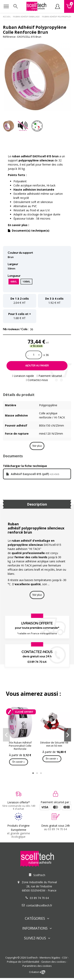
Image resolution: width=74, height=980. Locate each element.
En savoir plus (19, 225)
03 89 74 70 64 (37, 662)
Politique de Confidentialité (23, 962)
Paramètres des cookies (37, 966)
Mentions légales (50, 958)
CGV (65, 958)
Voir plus (37, 446)
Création (37, 972)
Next (68, 735)
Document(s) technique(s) (29, 231)
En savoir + (19, 762)
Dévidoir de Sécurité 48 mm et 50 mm (54, 744)
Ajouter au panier (37, 366)
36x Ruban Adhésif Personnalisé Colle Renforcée (20, 746)
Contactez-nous (37, 380)
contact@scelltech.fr (39, 905)
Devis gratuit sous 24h (56, 826)
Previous (6, 735)
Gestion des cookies (53, 962)
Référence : (10, 37)
